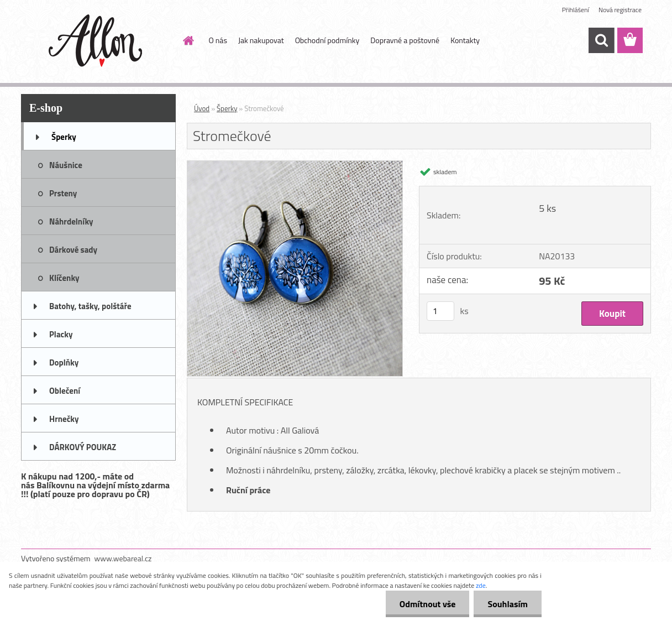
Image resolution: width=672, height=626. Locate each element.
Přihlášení (576, 10)
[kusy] (440, 311)
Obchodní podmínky (327, 40)
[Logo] (97, 41)
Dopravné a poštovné (405, 40)
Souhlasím (508, 604)
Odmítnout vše (428, 604)
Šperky (227, 108)
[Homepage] (188, 40)
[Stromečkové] (295, 165)
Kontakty (465, 40)
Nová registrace (620, 10)
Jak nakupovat (261, 40)
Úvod (202, 108)
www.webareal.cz (123, 558)
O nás (218, 40)
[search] (601, 40)
